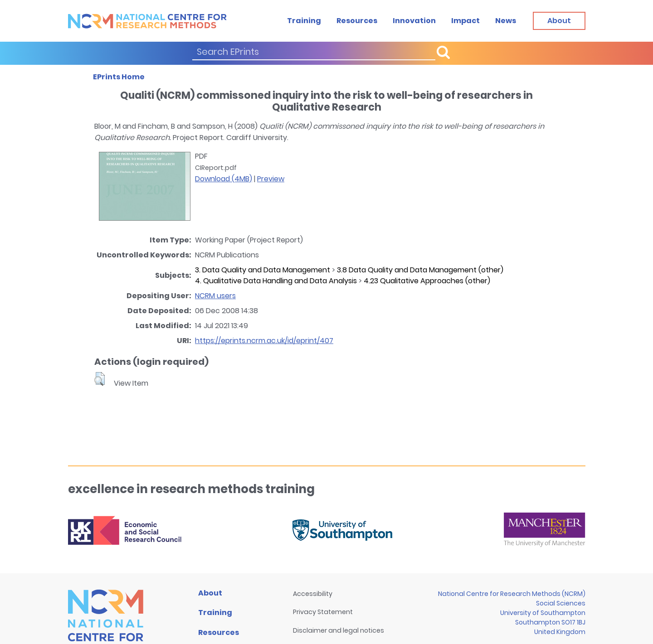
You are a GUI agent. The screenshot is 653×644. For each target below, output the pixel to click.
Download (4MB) (224, 179)
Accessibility (313, 594)
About (210, 593)
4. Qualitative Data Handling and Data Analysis (276, 281)
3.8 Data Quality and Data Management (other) (420, 270)
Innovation (414, 21)
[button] (100, 379)
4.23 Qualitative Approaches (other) (427, 281)
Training (304, 21)
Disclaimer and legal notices (339, 630)
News (506, 21)
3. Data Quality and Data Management (263, 270)
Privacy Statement (323, 612)
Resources (357, 21)
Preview (271, 179)
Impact (465, 21)
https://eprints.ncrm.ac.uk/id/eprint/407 (264, 341)
